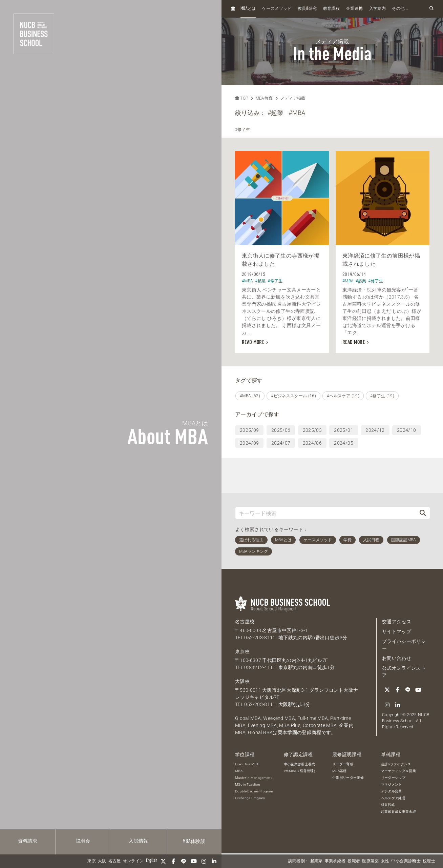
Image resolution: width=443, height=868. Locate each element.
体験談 (194, 842)
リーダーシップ (393, 778)
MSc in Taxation (248, 784)
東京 (92, 861)
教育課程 (331, 9)
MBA (239, 771)
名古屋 (115, 861)
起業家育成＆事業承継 (399, 812)
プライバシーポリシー (404, 645)
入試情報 (138, 841)
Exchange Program (250, 798)
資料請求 (28, 841)
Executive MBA (247, 764)
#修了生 (242, 129)
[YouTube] (194, 861)
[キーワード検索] (325, 513)
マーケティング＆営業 (399, 771)
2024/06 (312, 443)
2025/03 (312, 430)
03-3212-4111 (260, 667)
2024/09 (249, 443)
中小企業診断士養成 (300, 764)
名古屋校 (245, 622)
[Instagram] (204, 861)
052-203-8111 (260, 638)
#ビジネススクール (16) (293, 396)
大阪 (102, 861)
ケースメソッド (277, 9)
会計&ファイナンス (396, 764)
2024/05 (343, 443)
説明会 (83, 841)
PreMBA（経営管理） (301, 771)
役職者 (354, 861)
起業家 (317, 861)
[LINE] (184, 861)
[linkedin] (214, 861)
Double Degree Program (254, 791)
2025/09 (249, 430)
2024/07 (281, 443)
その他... (400, 9)
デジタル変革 (392, 791)
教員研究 (307, 9)
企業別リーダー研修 (348, 778)
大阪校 (242, 681)
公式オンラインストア (404, 672)
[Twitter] (163, 861)
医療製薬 (370, 861)
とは (248, 9)
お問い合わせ (397, 658)
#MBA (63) (250, 396)
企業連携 (354, 9)
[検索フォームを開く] (431, 9)
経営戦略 (388, 805)
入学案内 (377, 9)
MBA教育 (264, 98)
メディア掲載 (293, 98)
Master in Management (253, 778)
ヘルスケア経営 (393, 798)
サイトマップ (397, 631)
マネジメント (392, 784)
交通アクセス (397, 622)
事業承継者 (335, 861)
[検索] (423, 513)
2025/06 (281, 430)
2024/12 (375, 430)
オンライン (133, 861)
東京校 (242, 651)
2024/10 (406, 430)
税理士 (429, 861)
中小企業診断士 (406, 861)
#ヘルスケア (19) (343, 396)
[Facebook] (173, 861)
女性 (385, 861)
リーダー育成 (343, 764)
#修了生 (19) (382, 396)
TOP (241, 98)
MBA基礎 (340, 771)
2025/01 (343, 430)
